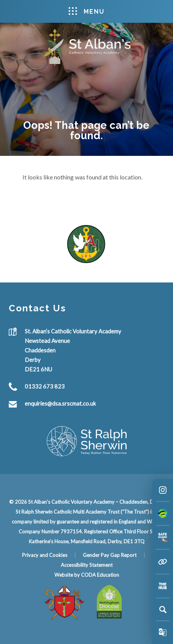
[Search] (163, 609)
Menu (86, 11)
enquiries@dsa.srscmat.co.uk (60, 403)
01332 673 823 (45, 386)
